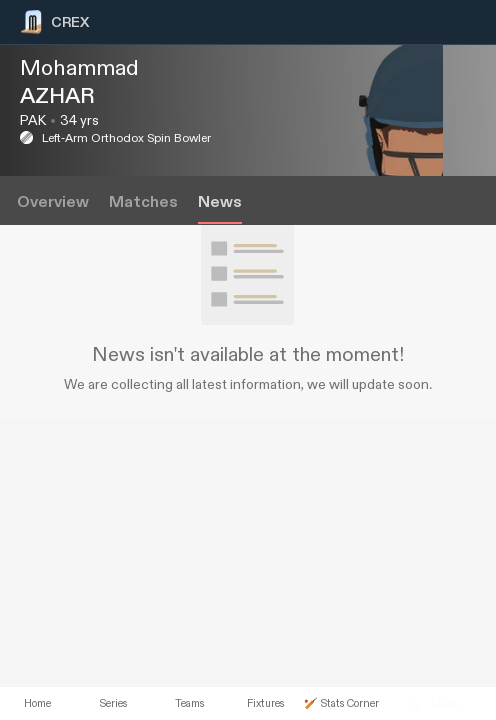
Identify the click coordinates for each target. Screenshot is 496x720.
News (220, 202)
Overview (53, 202)
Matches (143, 202)
